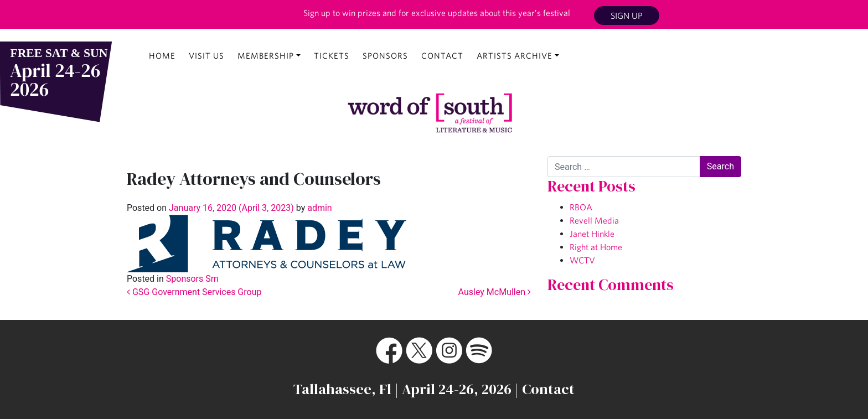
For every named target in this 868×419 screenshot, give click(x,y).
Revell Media (594, 220)
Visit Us (206, 56)
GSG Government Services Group (194, 292)
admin (318, 208)
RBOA (581, 207)
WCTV (582, 260)
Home (162, 56)
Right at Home (596, 247)
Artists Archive (515, 56)
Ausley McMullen (495, 292)
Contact (442, 56)
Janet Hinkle (592, 234)
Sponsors (385, 56)
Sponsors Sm (192, 279)
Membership (266, 56)
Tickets (332, 56)
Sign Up (627, 15)
